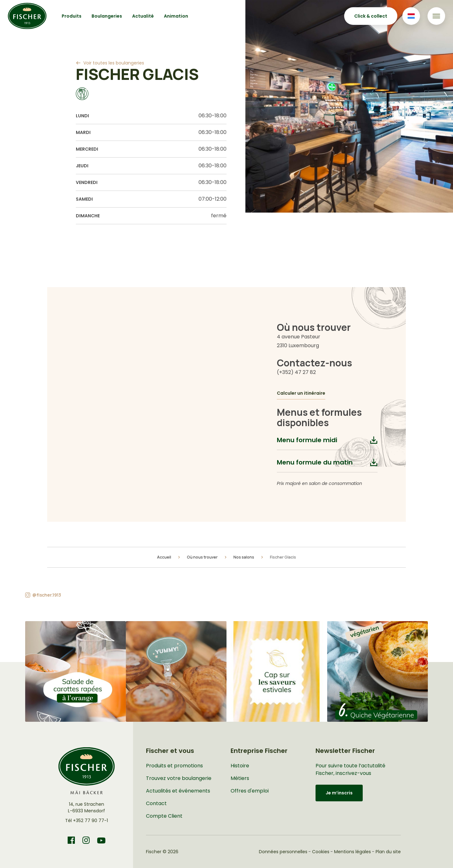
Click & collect (371, 16)
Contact (156, 803)
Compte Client (164, 816)
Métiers (240, 778)
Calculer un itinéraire (301, 393)
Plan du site (388, 852)
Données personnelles (283, 852)
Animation (176, 16)
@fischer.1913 (47, 595)
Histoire (240, 766)
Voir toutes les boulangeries (114, 63)
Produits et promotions (174, 766)
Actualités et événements (178, 791)
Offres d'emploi (250, 791)
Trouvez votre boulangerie (179, 778)
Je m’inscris (339, 793)
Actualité (143, 16)
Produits (72, 16)
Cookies (321, 852)
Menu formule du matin (315, 462)
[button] (75, 671)
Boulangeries (107, 16)
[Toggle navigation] (436, 16)
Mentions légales (352, 852)
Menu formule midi (307, 440)
